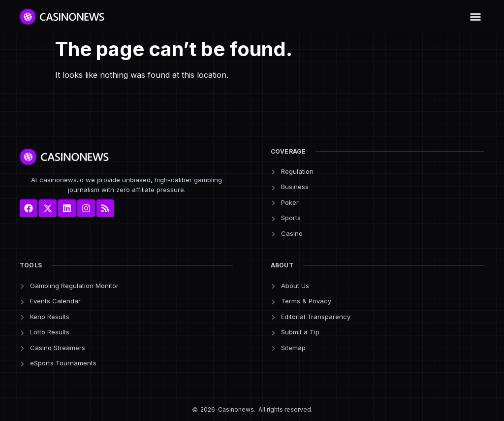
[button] (475, 17)
